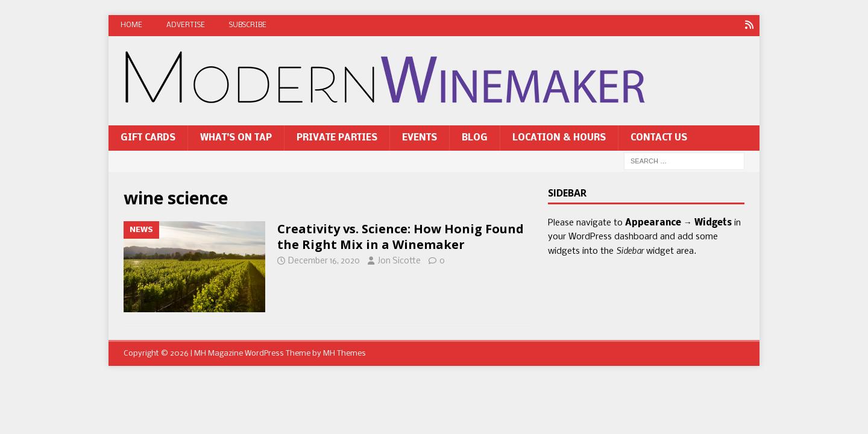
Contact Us (659, 138)
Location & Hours (559, 138)
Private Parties (337, 138)
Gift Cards (148, 138)
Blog (475, 138)
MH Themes (344, 354)
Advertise (186, 25)
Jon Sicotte (399, 261)
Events (420, 138)
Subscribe (248, 25)
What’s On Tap (236, 138)
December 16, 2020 (324, 261)
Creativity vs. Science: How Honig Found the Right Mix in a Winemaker (401, 237)
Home (131, 25)
